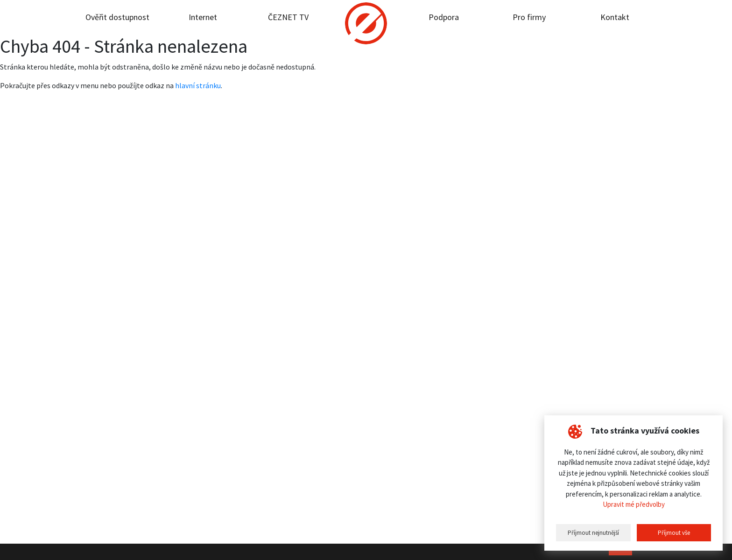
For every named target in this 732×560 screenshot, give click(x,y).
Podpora (444, 17)
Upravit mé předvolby (634, 504)
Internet (203, 17)
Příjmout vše (674, 533)
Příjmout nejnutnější (593, 533)
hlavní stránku (198, 85)
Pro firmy (529, 17)
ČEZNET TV (288, 17)
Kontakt (615, 17)
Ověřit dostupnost (117, 17)
